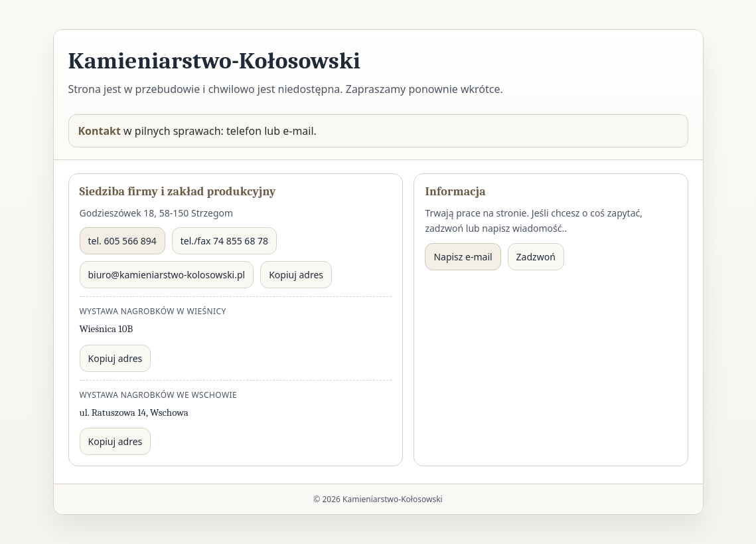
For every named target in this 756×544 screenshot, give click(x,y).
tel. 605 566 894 (122, 241)
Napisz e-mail (463, 257)
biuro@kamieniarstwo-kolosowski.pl (167, 275)
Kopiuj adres (296, 275)
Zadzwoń (536, 257)
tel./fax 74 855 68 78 (224, 241)
